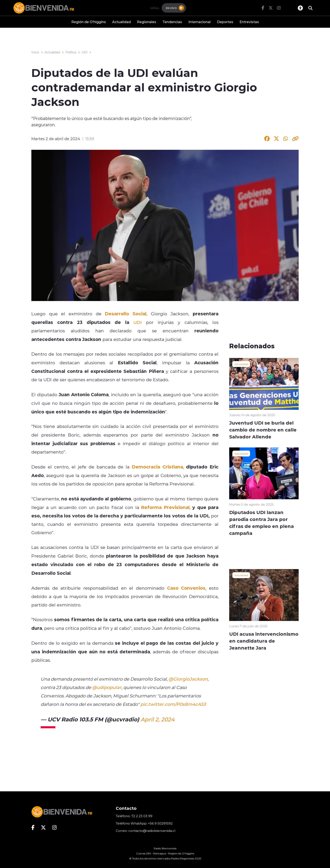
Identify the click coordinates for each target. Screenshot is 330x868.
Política (71, 52)
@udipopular (107, 687)
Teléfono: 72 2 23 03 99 (134, 816)
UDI (85, 52)
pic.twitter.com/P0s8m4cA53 (173, 704)
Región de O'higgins (89, 22)
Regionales (147, 22)
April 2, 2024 (158, 719)
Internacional (200, 22)
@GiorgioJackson (188, 679)
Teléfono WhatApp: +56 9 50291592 (144, 823)
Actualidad (121, 22)
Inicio (35, 52)
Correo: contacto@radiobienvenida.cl (146, 831)
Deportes (225, 22)
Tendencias (172, 22)
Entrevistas (249, 22)
